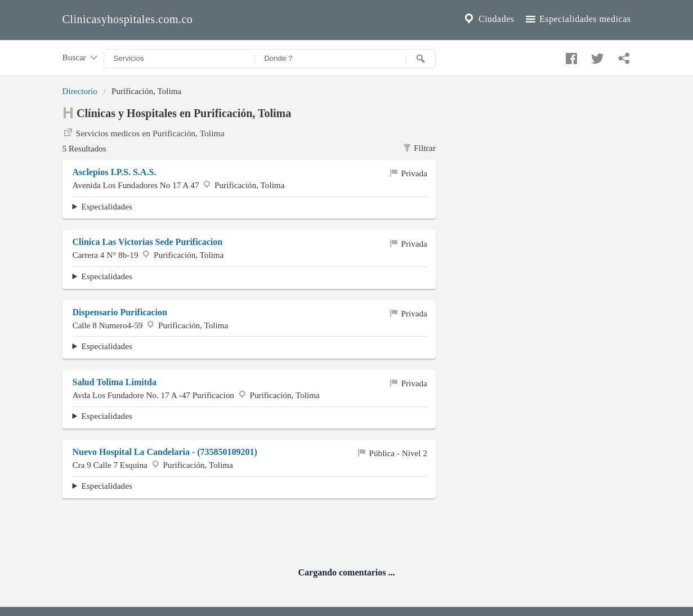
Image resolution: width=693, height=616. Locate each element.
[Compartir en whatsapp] (623, 56)
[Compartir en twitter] (596, 56)
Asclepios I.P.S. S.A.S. (115, 172)
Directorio (80, 91)
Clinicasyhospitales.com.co (128, 19)
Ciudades (488, 19)
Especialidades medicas (577, 19)
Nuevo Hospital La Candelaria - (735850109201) (165, 452)
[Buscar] (421, 59)
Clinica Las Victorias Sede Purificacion (148, 242)
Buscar (81, 58)
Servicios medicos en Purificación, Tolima (144, 132)
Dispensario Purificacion (120, 312)
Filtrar (419, 148)
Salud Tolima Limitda (115, 382)
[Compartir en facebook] (570, 56)
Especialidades (107, 206)
